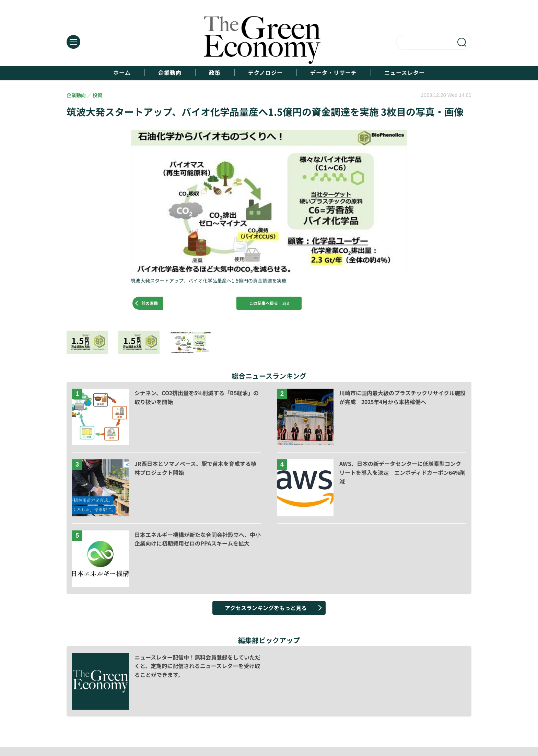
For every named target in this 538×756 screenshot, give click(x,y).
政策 (215, 73)
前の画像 (150, 303)
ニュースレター (405, 73)
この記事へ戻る (269, 303)
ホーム (122, 73)
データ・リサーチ (334, 73)
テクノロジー (265, 73)
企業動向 (170, 73)
